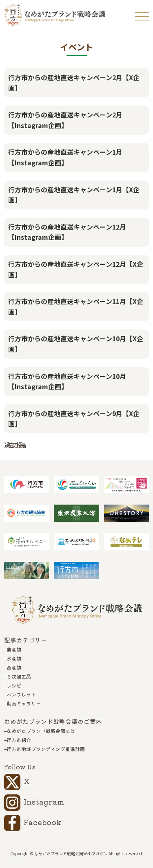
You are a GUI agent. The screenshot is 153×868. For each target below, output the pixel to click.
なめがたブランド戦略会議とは (41, 731)
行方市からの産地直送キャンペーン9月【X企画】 (74, 419)
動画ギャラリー (24, 703)
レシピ (14, 685)
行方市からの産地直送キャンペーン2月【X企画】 (74, 83)
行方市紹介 (19, 740)
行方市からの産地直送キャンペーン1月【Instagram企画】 (65, 157)
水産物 (14, 658)
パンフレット (21, 694)
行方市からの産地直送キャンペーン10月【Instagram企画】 (67, 381)
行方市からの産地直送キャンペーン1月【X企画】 (74, 195)
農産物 (14, 649)
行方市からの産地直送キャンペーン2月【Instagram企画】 (65, 120)
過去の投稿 (14, 445)
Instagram (44, 801)
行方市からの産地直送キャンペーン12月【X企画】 (76, 269)
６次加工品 (19, 676)
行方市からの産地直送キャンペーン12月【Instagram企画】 (67, 232)
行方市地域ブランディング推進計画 (46, 749)
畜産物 (14, 667)
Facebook (42, 822)
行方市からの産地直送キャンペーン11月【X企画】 (76, 307)
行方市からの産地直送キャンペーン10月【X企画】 (76, 344)
